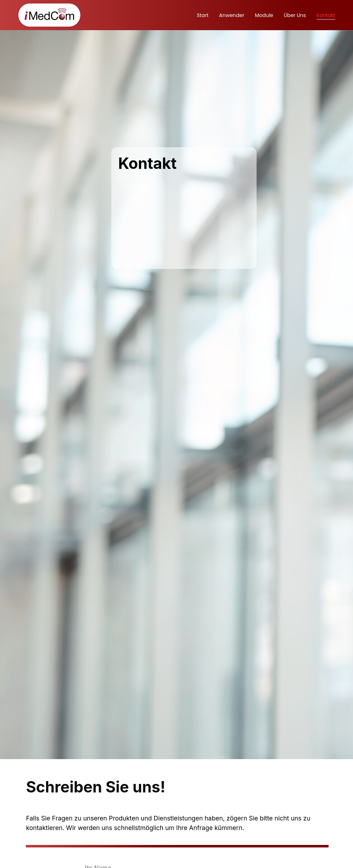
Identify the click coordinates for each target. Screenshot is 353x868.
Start (203, 15)
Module (264, 15)
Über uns (295, 15)
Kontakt (326, 15)
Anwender (232, 15)
